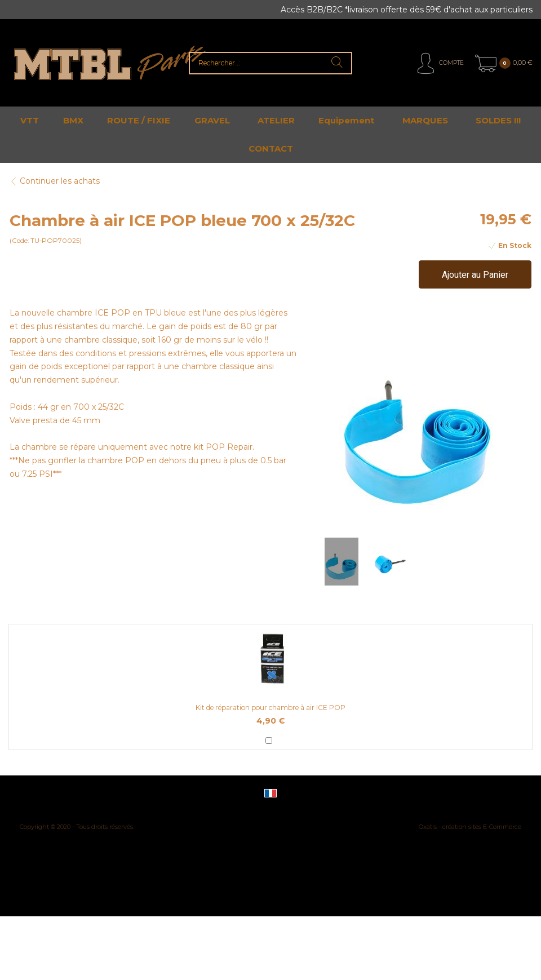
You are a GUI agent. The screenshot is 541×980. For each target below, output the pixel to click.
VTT (30, 120)
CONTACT (271, 148)
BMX (73, 120)
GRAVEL (212, 120)
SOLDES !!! (498, 120)
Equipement (346, 120)
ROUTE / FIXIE (139, 120)
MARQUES (425, 120)
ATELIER (276, 120)
